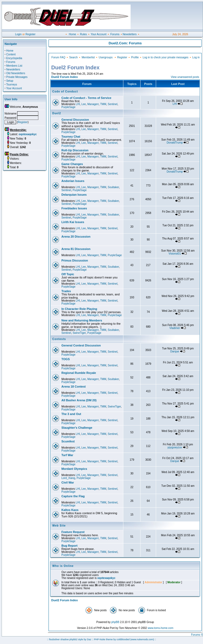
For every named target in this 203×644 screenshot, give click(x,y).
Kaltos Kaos (70, 510)
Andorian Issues (73, 181)
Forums (115, 34)
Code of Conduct (65, 92)
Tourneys (12, 85)
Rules (83, 34)
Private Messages (17, 77)
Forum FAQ (58, 57)
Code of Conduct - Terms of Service (86, 98)
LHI (78, 104)
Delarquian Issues (74, 195)
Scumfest (68, 441)
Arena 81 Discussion (76, 249)
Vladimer (175, 328)
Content (11, 54)
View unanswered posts (185, 77)
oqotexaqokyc (106, 578)
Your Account (99, 34)
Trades (66, 291)
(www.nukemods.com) (142, 639)
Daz (89, 639)
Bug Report (69, 546)
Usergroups (106, 57)
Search (73, 57)
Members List (14, 66)
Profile (135, 57)
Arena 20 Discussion (76, 237)
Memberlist (88, 57)
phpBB (115, 622)
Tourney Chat (71, 137)
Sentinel (113, 104)
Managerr (93, 104)
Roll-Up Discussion (75, 150)
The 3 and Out (71, 414)
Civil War (68, 482)
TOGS (66, 359)
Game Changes (72, 164)
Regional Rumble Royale (79, 373)
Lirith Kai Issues (73, 222)
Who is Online (63, 566)
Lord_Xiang (68, 478)
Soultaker (113, 187)
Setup (10, 81)
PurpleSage (68, 107)
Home (73, 34)
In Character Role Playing (79, 309)
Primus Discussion (75, 260)
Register (30, 34)
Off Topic (68, 274)
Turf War (67, 455)
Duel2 (57, 113)
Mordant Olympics (74, 469)
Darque (175, 351)
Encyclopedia (14, 58)
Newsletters (130, 34)
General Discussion (75, 120)
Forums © (197, 635)
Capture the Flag (73, 496)
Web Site (59, 526)
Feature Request (73, 532)
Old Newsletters (16, 73)
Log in (196, 57)
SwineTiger (79, 333)
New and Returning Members (82, 320)
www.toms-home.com (161, 628)
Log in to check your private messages (166, 57)
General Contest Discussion (81, 345)
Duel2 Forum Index (64, 77)
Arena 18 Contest (73, 387)
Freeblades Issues (74, 208)
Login (18, 34)
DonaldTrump (175, 143)
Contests (59, 339)
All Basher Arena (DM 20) (79, 400)
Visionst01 (175, 254)
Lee (84, 104)
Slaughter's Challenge (77, 428)
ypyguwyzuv (175, 447)
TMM (103, 104)
